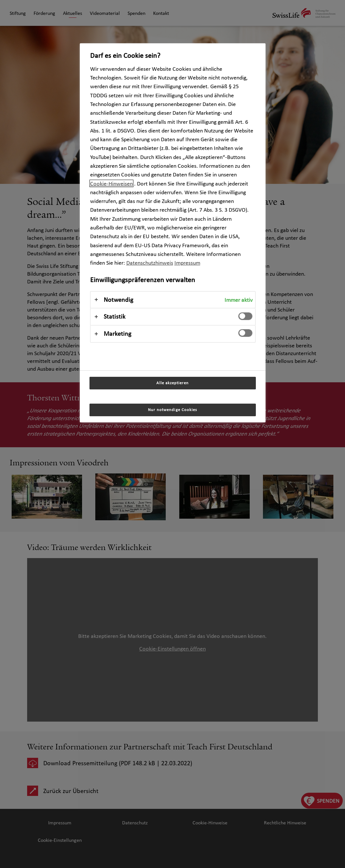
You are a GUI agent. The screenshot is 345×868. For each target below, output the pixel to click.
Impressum (187, 263)
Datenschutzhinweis (150, 263)
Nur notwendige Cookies (172, 410)
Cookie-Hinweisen (111, 183)
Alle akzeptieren (172, 383)
